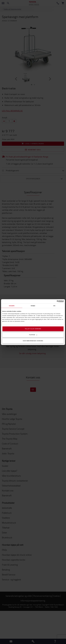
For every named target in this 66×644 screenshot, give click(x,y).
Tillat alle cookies (33, 329)
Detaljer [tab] (33, 306)
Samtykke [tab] (12, 306)
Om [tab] (54, 306)
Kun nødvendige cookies (33, 341)
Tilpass (33, 335)
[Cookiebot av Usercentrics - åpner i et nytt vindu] (53, 301)
